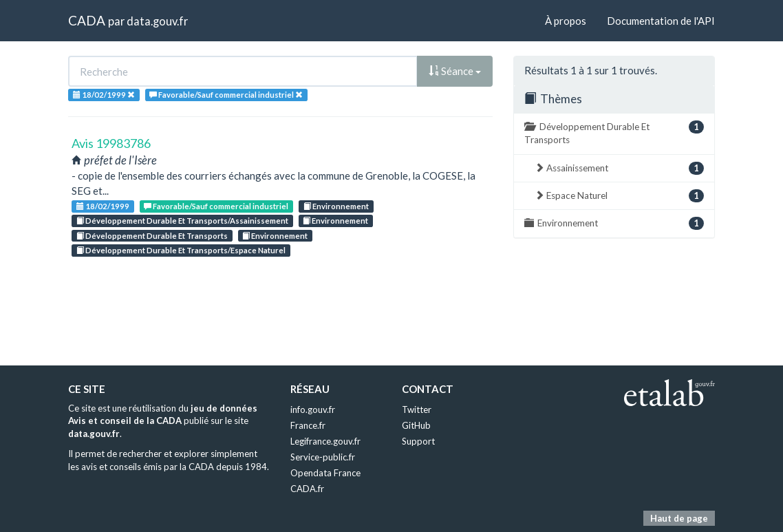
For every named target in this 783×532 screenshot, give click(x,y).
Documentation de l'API (661, 21)
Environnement (336, 206)
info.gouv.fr (313, 409)
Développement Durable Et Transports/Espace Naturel (181, 250)
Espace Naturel (619, 196)
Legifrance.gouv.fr (325, 441)
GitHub (416, 425)
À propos (566, 21)
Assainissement (619, 168)
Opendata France (325, 473)
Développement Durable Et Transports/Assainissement (182, 221)
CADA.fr (307, 489)
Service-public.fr (323, 457)
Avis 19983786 (111, 143)
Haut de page (679, 518)
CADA (87, 20)
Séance (455, 71)
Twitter (417, 409)
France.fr (308, 425)
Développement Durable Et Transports (152, 236)
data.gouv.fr (157, 21)
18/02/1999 (103, 206)
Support (418, 441)
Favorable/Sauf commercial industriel (216, 206)
